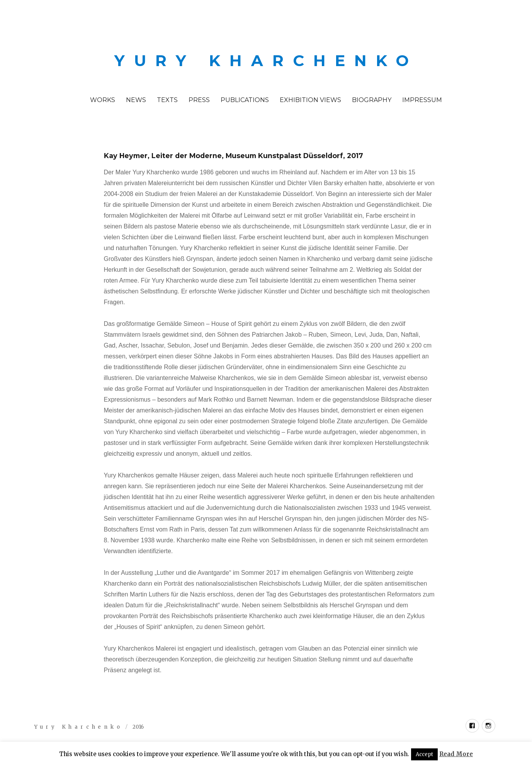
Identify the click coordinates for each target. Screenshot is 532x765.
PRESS (199, 100)
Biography (372, 100)
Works (103, 100)
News (136, 100)
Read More (456, 754)
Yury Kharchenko (266, 60)
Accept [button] (424, 754)
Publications (245, 100)
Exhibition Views (310, 100)
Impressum (422, 100)
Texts (167, 100)
